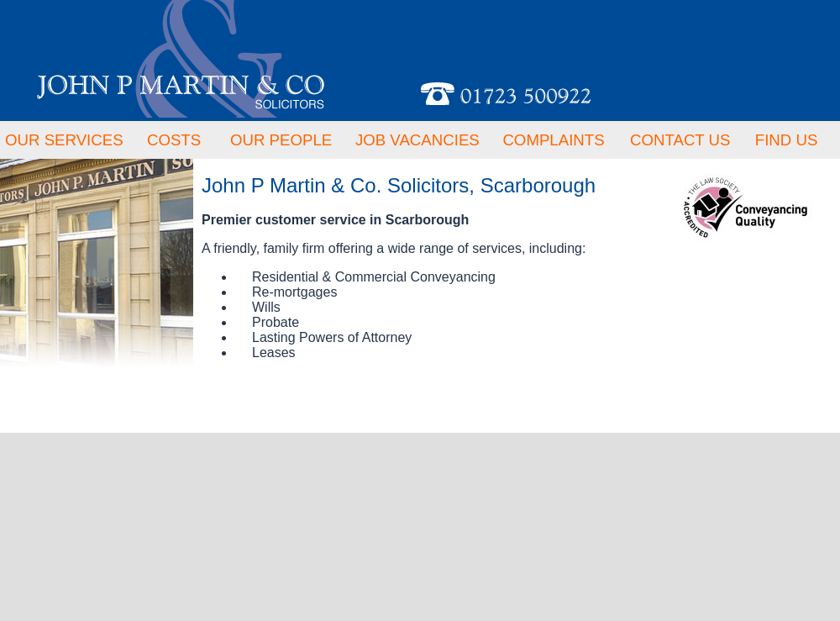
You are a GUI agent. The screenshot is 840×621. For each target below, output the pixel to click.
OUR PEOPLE (281, 140)
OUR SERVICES (64, 140)
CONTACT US (680, 140)
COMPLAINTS (553, 140)
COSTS (174, 140)
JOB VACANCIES (417, 140)
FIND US (787, 140)
